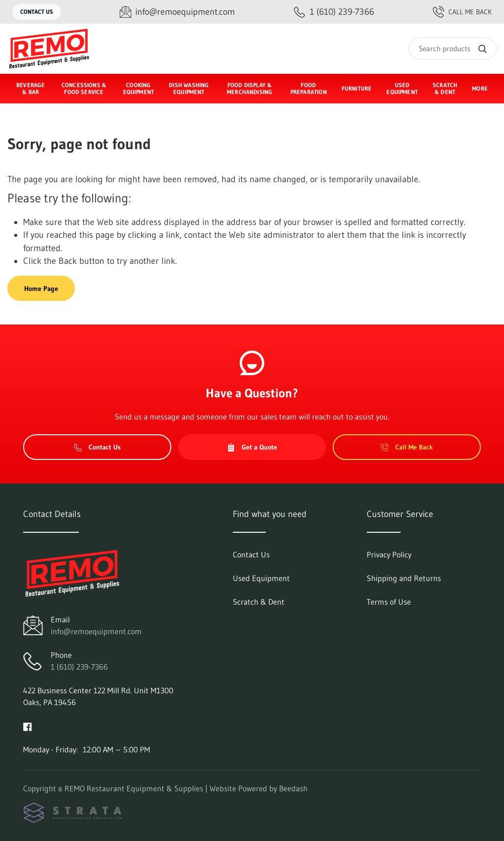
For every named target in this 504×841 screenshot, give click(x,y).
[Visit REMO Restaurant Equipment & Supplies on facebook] (28, 726)
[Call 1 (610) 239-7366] (334, 12)
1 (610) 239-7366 (79, 667)
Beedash (293, 788)
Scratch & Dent (445, 88)
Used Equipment (402, 88)
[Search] (453, 49)
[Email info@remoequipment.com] (177, 12)
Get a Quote (252, 447)
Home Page (41, 289)
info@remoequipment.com (96, 631)
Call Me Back (462, 12)
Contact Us (37, 12)
